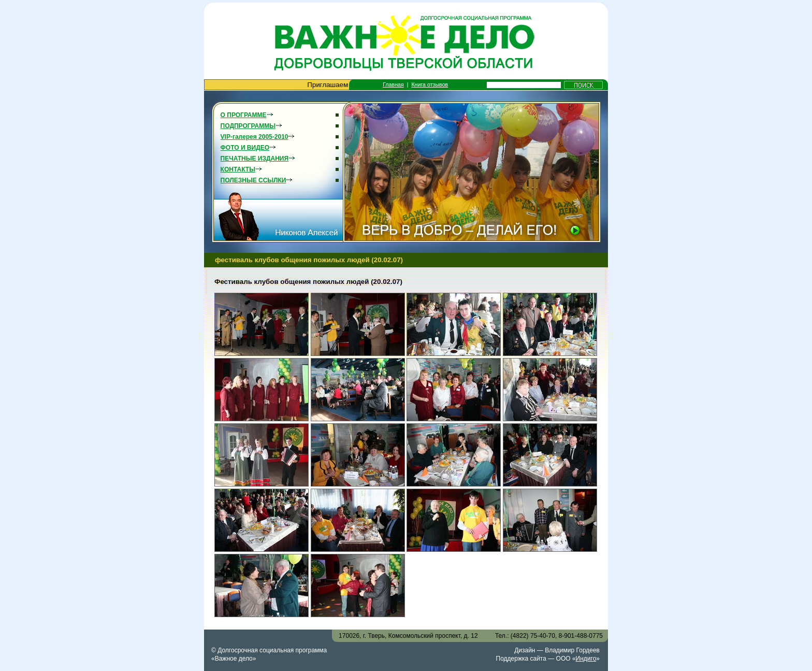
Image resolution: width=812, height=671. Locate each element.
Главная (393, 84)
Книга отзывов (430, 84)
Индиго (586, 659)
